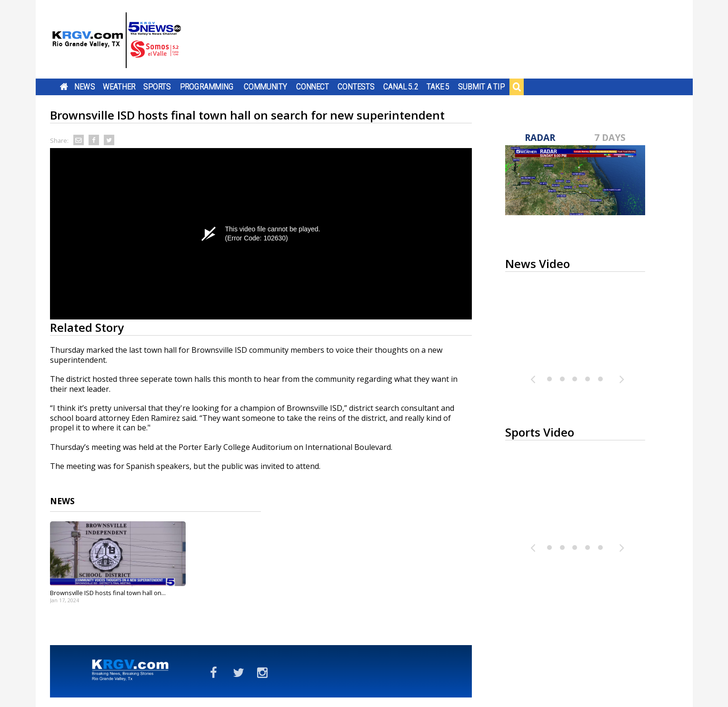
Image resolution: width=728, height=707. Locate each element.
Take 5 (438, 87)
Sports (157, 87)
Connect (312, 87)
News (85, 87)
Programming (207, 87)
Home (64, 87)
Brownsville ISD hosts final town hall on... (108, 593)
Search (517, 87)
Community (265, 87)
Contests (356, 87)
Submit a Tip (481, 87)
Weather (119, 87)
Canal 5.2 (401, 87)
